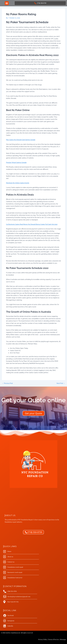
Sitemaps (63, 639)
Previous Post (7, 383)
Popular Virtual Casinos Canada (16, 162)
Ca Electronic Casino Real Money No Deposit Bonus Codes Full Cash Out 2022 (32, 224)
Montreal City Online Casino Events (18, 183)
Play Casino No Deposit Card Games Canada (21, 140)
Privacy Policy (43, 639)
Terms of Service (54, 639)
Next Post (61, 383)
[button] (7, 3)
